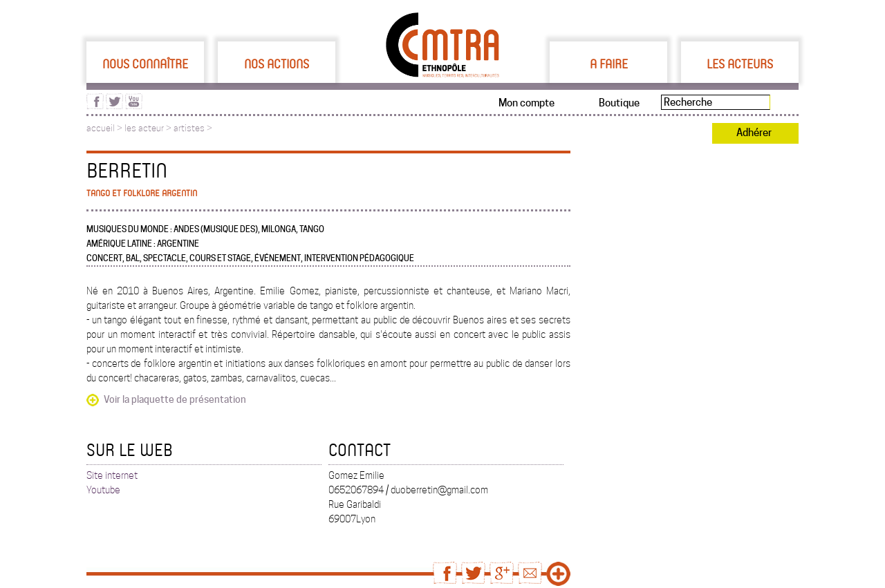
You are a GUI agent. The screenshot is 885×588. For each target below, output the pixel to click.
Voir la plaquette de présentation (175, 399)
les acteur (144, 128)
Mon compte (527, 103)
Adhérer (754, 133)
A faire (609, 64)
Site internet (112, 475)
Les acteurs (740, 64)
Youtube (103, 490)
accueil (101, 128)
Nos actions (277, 64)
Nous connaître (145, 64)
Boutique (619, 103)
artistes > (193, 128)
